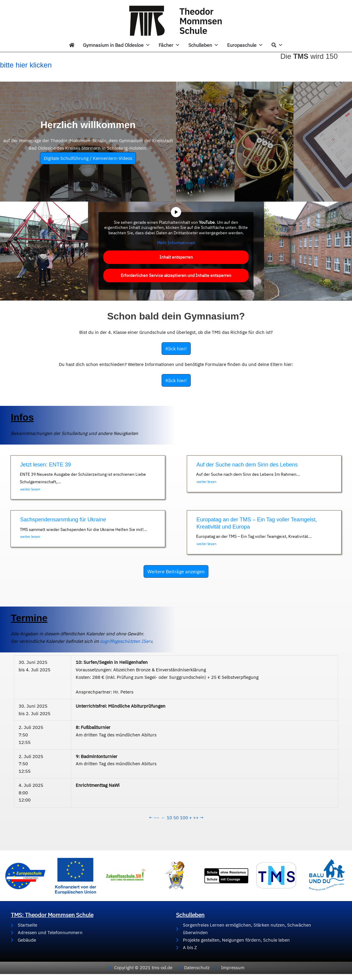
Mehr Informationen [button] (176, 243)
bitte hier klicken (26, 65)
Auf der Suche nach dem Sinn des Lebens (247, 465)
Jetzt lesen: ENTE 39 (46, 465)
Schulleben (203, 45)
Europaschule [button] (245, 45)
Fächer (169, 45)
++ (196, 818)
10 (169, 818)
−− (156, 818)
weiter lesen (30, 489)
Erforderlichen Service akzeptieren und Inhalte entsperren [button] (176, 275)
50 (176, 818)
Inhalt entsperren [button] (176, 257)
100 (184, 818)
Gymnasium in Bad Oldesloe (117, 45)
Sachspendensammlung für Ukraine (63, 520)
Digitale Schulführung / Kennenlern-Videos (88, 158)
